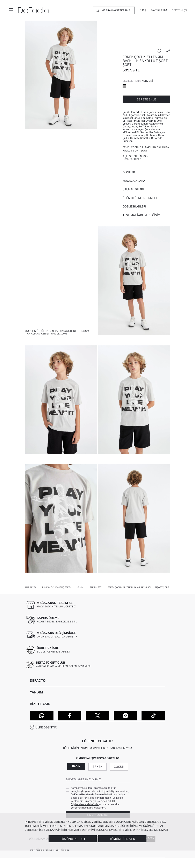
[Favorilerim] (159, 10)
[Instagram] (126, 716)
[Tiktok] (153, 716)
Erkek (97, 767)
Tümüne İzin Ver (122, 839)
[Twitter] (98, 716)
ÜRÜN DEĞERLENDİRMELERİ (141, 198)
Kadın (76, 766)
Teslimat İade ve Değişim (141, 215)
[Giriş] (143, 10)
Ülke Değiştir (46, 727)
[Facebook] (70, 716)
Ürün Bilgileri (133, 189)
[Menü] (11, 10)
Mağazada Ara (134, 181)
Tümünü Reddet (73, 839)
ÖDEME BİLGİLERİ (134, 206)
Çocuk (119, 767)
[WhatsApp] (42, 716)
